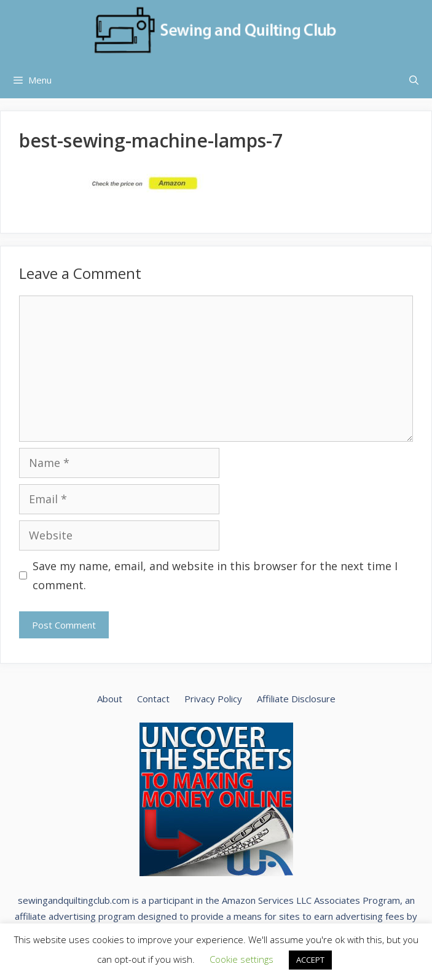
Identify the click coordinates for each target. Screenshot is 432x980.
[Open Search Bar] (414, 80)
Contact (153, 699)
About (110, 699)
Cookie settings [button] (242, 959)
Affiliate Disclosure (296, 699)
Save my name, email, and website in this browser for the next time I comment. (215, 575)
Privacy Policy (213, 699)
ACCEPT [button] (310, 960)
